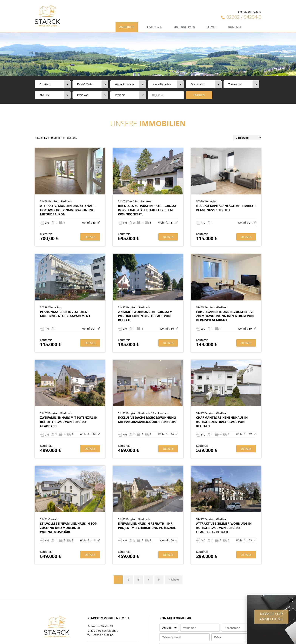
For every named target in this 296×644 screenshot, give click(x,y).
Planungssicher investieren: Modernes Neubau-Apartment (65, 314)
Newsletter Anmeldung (271, 619)
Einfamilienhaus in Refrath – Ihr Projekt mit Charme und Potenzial (147, 526)
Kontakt (235, 27)
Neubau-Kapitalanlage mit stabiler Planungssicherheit (226, 208)
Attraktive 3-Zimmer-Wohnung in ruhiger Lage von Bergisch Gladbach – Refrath (224, 528)
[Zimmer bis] (241, 84)
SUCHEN (199, 95)
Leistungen (154, 27)
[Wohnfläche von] (128, 84)
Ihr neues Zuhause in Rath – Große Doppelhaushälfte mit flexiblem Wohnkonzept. (147, 210)
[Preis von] (90, 95)
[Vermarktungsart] (90, 84)
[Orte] (53, 95)
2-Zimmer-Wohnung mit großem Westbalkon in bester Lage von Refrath (145, 316)
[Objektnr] (166, 95)
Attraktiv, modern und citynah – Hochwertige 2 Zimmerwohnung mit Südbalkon (68, 210)
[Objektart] (53, 84)
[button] (291, 602)
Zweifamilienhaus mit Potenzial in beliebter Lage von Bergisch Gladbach (69, 422)
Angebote (127, 27)
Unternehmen (185, 27)
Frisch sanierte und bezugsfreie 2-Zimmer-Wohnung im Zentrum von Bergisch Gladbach (225, 316)
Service (212, 27)
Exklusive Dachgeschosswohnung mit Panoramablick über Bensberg (147, 420)
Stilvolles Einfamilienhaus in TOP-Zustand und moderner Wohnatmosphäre (69, 528)
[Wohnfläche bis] (166, 84)
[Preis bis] (128, 95)
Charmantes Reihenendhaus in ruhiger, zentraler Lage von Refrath (222, 422)
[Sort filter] (247, 138)
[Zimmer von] (204, 84)
